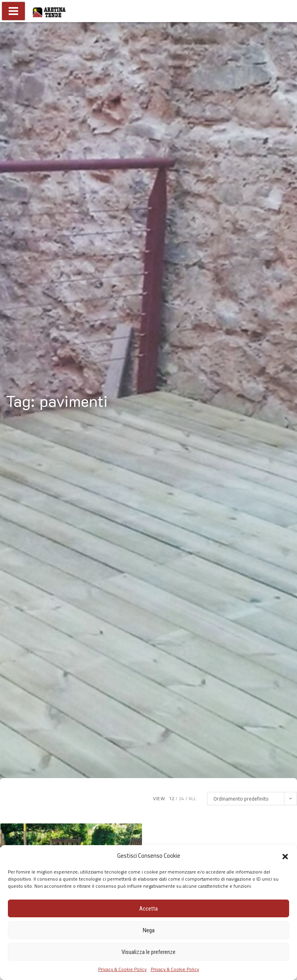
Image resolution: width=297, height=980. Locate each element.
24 (181, 798)
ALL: (193, 798)
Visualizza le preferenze (148, 952)
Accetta (148, 909)
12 (172, 798)
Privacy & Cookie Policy (122, 969)
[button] (285, 856)
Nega (149, 930)
